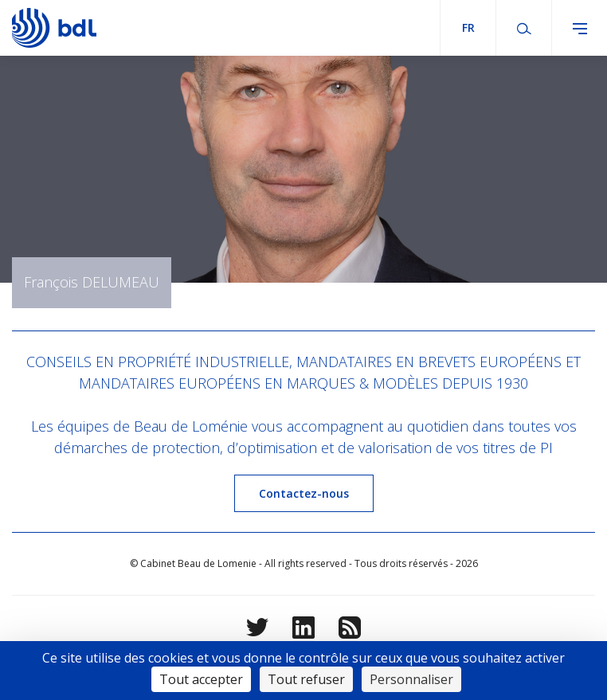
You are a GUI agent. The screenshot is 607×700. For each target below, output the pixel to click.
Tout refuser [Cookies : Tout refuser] (306, 679)
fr (468, 27)
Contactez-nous (304, 493)
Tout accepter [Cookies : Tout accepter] (201, 679)
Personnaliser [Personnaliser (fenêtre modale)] (411, 679)
